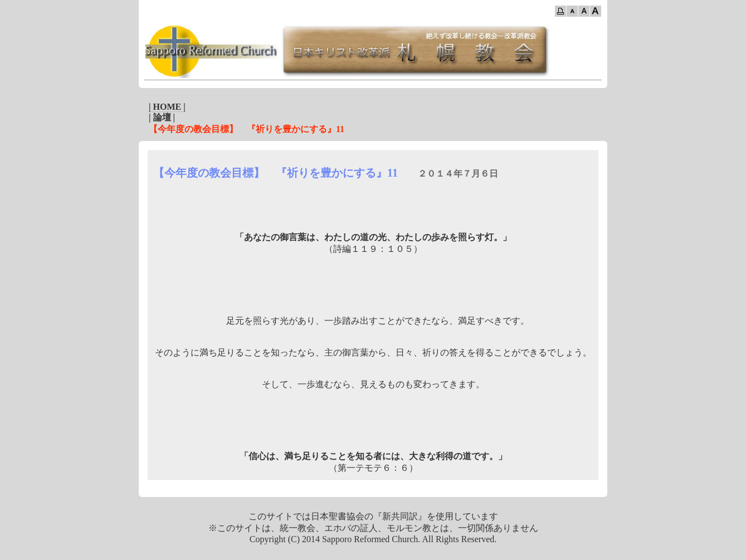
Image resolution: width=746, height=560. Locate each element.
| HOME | (167, 107)
